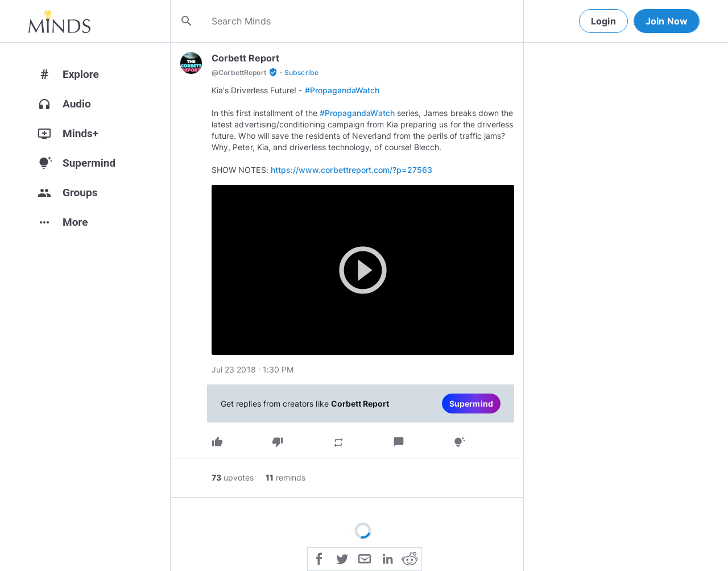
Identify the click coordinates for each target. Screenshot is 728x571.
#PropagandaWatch (342, 90)
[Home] (59, 21)
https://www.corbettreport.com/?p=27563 (351, 170)
